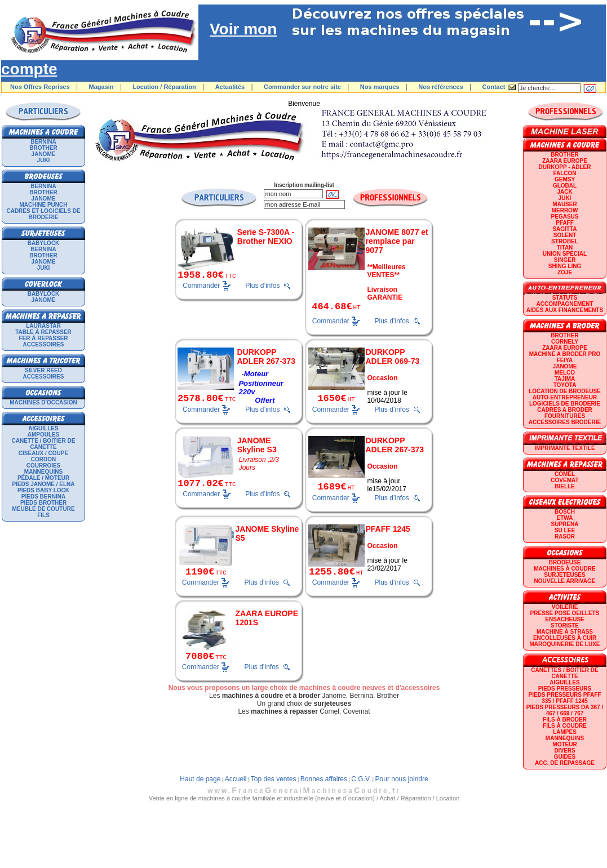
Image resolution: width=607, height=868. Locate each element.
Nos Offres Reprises (40, 87)
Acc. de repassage (565, 763)
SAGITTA (564, 229)
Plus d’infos (262, 286)
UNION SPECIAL (565, 254)
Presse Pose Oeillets (565, 613)
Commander (201, 285)
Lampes (565, 732)
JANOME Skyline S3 (257, 445)
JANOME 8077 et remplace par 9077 (397, 241)
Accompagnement (565, 304)
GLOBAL (565, 186)
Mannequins (43, 472)
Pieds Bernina (43, 497)
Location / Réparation (164, 87)
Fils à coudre (565, 726)
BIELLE (565, 486)
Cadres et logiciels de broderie (43, 214)
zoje (565, 272)
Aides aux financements (565, 310)
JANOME (44, 154)
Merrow (565, 210)
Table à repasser (43, 332)
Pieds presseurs (565, 689)
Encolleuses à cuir (565, 638)
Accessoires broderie (565, 422)
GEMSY (565, 179)
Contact (494, 87)
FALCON (564, 173)
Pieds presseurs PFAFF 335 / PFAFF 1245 (565, 698)
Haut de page (200, 779)
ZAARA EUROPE (565, 161)
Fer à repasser (43, 338)
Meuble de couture (43, 509)
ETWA (565, 518)
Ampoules (44, 435)
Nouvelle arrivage (565, 581)
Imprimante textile (564, 448)
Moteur (564, 744)
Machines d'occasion (43, 402)
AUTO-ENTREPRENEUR (565, 397)
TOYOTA (565, 385)
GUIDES (565, 757)
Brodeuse (565, 562)
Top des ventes (274, 779)
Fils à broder (565, 720)
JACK (564, 192)
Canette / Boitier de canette (44, 444)
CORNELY (565, 342)
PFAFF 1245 (388, 529)
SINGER (565, 260)
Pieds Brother (43, 503)
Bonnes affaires (324, 779)
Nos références (441, 87)
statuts (565, 298)
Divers (564, 751)
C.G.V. (361, 779)
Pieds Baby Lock (43, 490)
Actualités (230, 87)
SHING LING (565, 266)
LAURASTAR (43, 326)
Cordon (43, 459)
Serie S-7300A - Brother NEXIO (266, 237)
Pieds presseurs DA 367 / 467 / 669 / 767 (565, 710)
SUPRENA (565, 524)
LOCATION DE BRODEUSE (565, 391)
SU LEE (565, 530)
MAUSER (564, 204)
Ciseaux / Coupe (43, 453)
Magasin (101, 87)
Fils (43, 515)
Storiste (565, 626)
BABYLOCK (44, 243)
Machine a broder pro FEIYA (565, 357)
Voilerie (565, 607)
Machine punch (44, 205)
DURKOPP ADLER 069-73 (393, 357)
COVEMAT (564, 480)
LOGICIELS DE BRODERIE (565, 404)
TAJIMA (565, 379)
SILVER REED (43, 370)
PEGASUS (565, 217)
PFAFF (565, 223)
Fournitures (565, 416)
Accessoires (44, 344)
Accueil (236, 779)
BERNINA (43, 142)
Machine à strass (565, 632)
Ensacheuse (564, 619)
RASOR (565, 537)
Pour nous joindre (402, 779)
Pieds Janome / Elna (43, 484)
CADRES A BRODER (565, 410)
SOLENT (565, 235)
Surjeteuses (564, 575)
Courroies (44, 466)
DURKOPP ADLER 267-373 (266, 357)
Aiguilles (43, 428)
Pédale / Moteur (43, 478)
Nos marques (380, 87)
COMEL (565, 474)
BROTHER (43, 148)
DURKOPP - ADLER (565, 167)
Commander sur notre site (302, 87)
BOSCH (565, 512)
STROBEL (565, 241)
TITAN (565, 248)
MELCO (565, 373)
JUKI (44, 160)
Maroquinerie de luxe (564, 644)
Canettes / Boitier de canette (564, 673)
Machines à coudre (564, 569)
